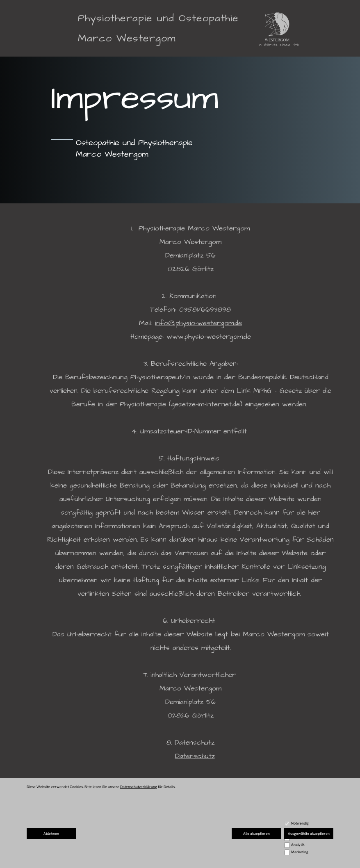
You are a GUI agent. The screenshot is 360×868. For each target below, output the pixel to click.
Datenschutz (195, 756)
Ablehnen (51, 834)
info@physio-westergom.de (198, 323)
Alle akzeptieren (256, 834)
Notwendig (300, 823)
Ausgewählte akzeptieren (309, 834)
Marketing (300, 852)
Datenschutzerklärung (139, 787)
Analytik (298, 845)
